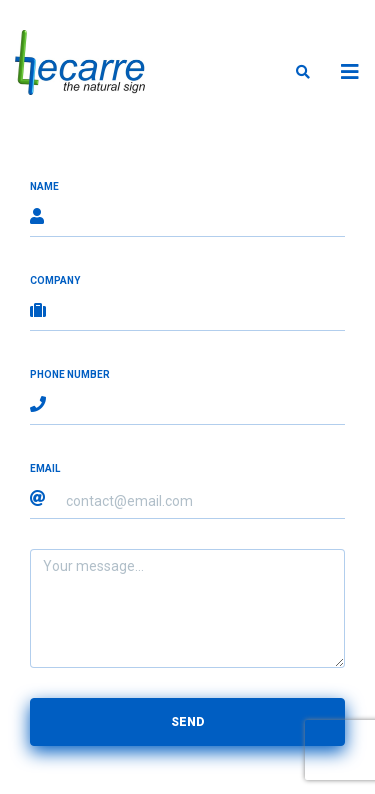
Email (45, 468)
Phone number (70, 374)
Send (187, 722)
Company (55, 280)
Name (44, 186)
